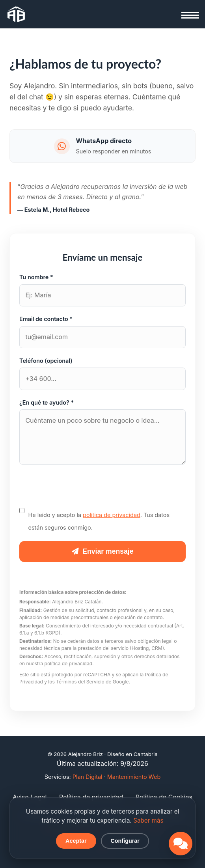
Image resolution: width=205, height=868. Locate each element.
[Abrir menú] (190, 15)
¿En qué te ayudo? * (47, 402)
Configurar (125, 841)
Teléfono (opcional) (46, 361)
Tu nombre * (36, 277)
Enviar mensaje (103, 551)
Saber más (148, 820)
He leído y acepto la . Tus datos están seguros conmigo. (99, 519)
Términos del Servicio (80, 682)
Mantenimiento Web (134, 777)
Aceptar (76, 841)
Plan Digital (88, 777)
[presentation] (79, 491)
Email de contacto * (46, 319)
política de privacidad (112, 515)
